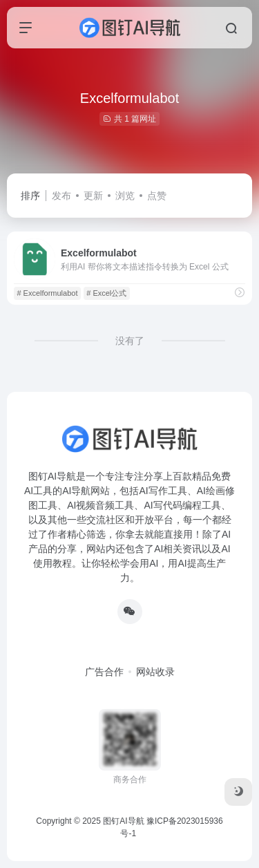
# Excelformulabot (47, 293)
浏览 (125, 196)
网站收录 (155, 672)
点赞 (157, 196)
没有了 (130, 341)
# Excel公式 (106, 293)
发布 (61, 196)
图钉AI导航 (123, 821)
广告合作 (104, 672)
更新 (93, 196)
